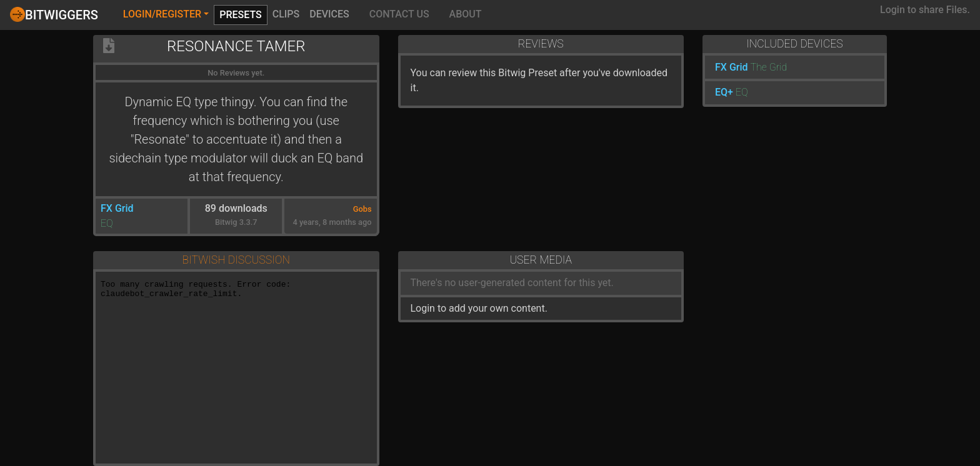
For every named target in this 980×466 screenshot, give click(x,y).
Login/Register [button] (162, 14)
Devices (329, 14)
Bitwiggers (54, 14)
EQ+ (724, 92)
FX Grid (117, 208)
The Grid (769, 67)
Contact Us (399, 14)
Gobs (362, 209)
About (466, 14)
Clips (286, 14)
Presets (241, 15)
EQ (107, 223)
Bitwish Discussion (236, 260)
